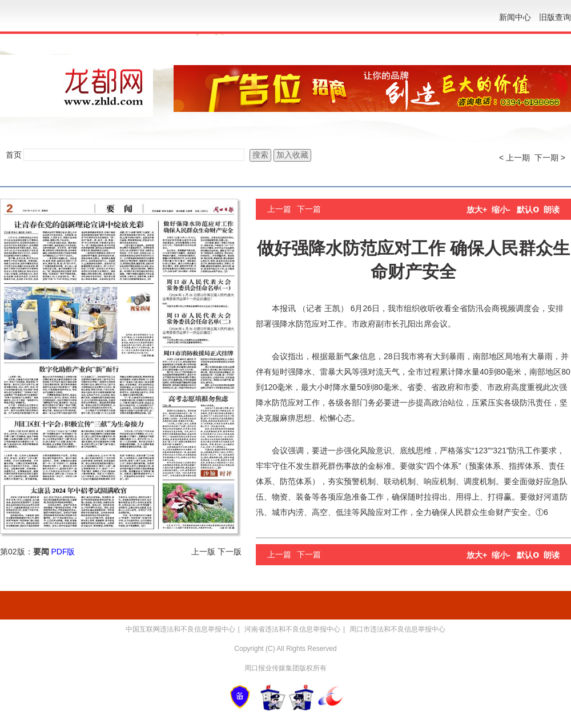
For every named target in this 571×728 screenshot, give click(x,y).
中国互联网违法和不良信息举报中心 (180, 629)
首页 (14, 155)
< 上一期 (514, 158)
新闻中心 (515, 17)
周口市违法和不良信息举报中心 (397, 629)
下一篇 (309, 209)
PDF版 (63, 552)
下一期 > (550, 158)
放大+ (477, 210)
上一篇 (279, 209)
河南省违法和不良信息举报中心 (292, 629)
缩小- (501, 210)
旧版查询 (555, 17)
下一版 (230, 552)
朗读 (552, 210)
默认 (528, 210)
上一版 (203, 552)
